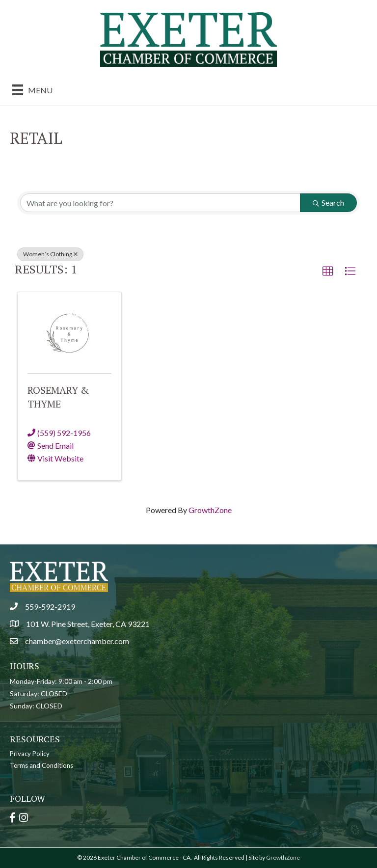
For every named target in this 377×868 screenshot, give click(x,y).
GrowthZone (210, 510)
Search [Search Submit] (328, 203)
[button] (328, 271)
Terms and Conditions (41, 765)
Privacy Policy (30, 754)
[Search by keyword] (160, 203)
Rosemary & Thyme (58, 397)
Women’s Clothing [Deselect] (50, 254)
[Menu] (32, 90)
